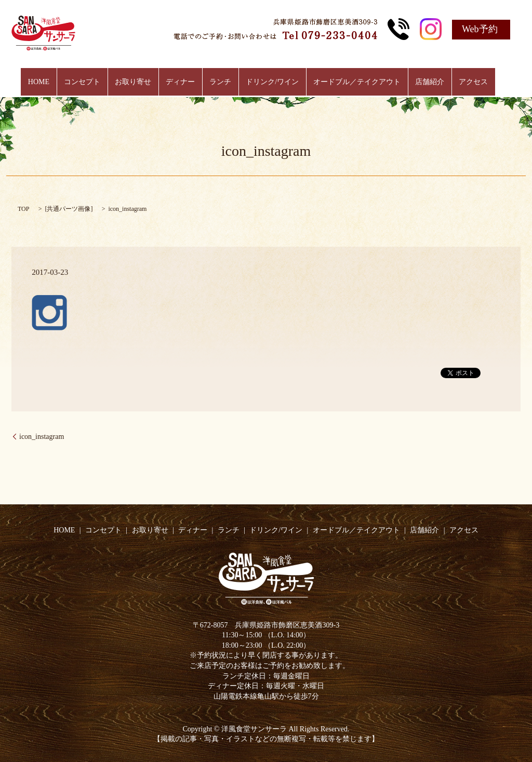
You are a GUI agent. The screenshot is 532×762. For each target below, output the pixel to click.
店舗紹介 (418, 82)
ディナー (184, 82)
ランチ (220, 82)
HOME (54, 82)
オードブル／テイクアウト (349, 82)
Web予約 (480, 29)
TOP (23, 209)
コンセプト (94, 82)
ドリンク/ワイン (269, 82)
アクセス (458, 82)
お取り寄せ (141, 82)
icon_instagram (42, 437)
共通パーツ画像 (69, 209)
